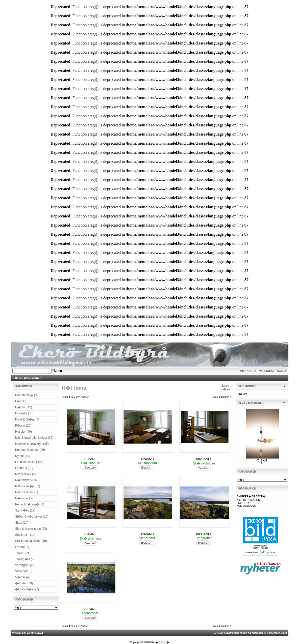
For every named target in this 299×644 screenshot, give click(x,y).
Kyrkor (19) (23, 456)
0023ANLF (91, 459)
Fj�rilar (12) (24, 407)
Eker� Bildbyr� (160, 642)
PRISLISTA (243, 503)
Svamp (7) (22, 547)
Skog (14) (22, 523)
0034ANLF (147, 534)
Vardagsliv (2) (24, 565)
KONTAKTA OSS (246, 506)
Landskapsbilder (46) (29, 462)
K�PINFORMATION (248, 500)
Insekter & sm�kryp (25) (32, 444)
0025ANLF (204, 459)
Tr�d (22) (22, 553)
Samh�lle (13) (25, 510)
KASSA (282, 371)
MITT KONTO (248, 371)
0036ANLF (204, 534)
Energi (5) (22, 401)
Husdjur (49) (23, 432)
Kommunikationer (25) (30, 450)
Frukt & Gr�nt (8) (27, 419)
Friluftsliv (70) (24, 413)
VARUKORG (267, 371)
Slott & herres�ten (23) (31, 529)
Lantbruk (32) (24, 468)
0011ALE (262, 461)
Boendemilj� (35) (27, 395)
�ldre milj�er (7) (27, 589)
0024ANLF (147, 459)
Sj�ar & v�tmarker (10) (32, 517)
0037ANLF (91, 609)
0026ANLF (91, 534)
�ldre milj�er (32, 378)
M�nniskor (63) (26, 480)
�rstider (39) (24, 583)
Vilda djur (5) (24, 571)
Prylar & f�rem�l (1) (30, 504)
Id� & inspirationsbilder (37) (34, 438)
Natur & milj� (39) (28, 486)
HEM (18, 378)
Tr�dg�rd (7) (25, 559)
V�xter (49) (23, 577)
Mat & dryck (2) (25, 474)
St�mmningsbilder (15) (31, 541)
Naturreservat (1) (27, 492)
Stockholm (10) (25, 535)
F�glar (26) (23, 426)
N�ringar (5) (24, 498)
